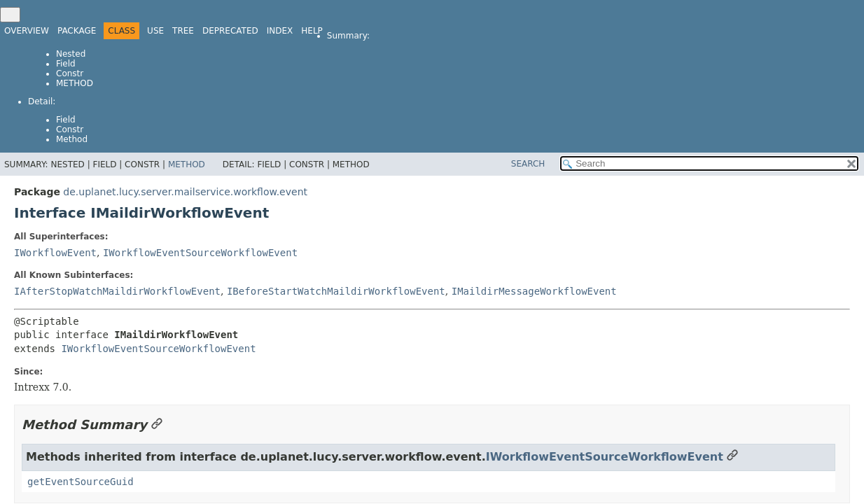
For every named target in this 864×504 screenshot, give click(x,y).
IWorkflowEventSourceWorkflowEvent (200, 253)
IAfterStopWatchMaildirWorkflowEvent (117, 291)
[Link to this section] (157, 425)
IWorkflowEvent (55, 253)
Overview (27, 31)
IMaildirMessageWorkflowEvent (534, 291)
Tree (183, 31)
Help (312, 31)
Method (75, 83)
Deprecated (230, 31)
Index (280, 31)
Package (77, 31)
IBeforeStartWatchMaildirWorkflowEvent (336, 291)
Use (155, 31)
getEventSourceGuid (81, 482)
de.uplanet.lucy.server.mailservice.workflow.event (185, 192)
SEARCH (528, 164)
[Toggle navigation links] (10, 15)
